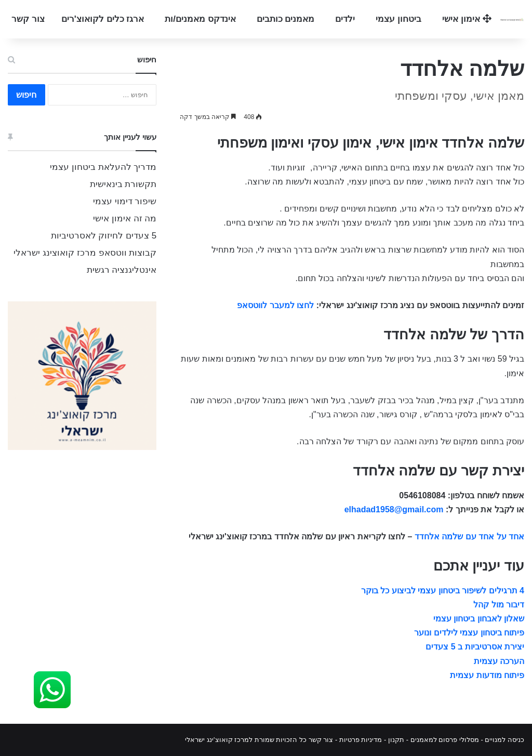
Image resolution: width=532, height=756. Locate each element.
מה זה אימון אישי (125, 218)
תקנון (396, 740)
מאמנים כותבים (286, 19)
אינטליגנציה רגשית (122, 270)
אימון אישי (467, 19)
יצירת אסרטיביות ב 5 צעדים (475, 647)
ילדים (345, 19)
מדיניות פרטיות (361, 740)
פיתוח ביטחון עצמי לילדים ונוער (469, 633)
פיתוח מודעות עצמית (487, 675)
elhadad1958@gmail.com (394, 509)
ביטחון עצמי (398, 19)
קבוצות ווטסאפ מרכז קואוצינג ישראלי (85, 253)
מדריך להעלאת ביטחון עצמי (103, 167)
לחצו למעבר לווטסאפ (275, 305)
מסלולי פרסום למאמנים (445, 740)
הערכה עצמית (499, 661)
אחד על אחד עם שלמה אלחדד (469, 536)
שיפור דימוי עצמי (125, 201)
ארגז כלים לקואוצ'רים (103, 19)
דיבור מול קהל (499, 605)
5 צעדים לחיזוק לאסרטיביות (104, 236)
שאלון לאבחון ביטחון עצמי (479, 619)
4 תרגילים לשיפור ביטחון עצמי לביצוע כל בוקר (443, 591)
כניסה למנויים (504, 740)
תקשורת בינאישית (123, 184)
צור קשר (28, 19)
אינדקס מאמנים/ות (200, 19)
